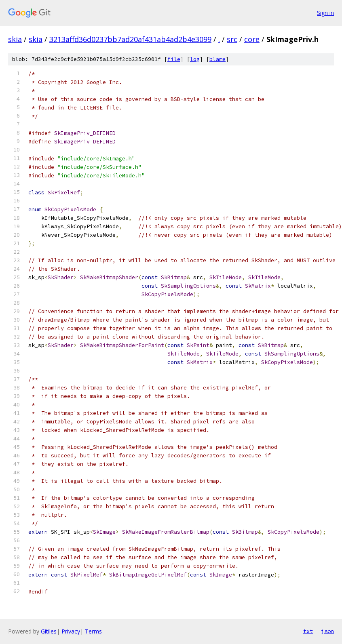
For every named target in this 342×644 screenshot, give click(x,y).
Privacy (71, 631)
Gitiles (49, 631)
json (327, 631)
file (174, 59)
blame (217, 59)
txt (308, 631)
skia (15, 39)
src (232, 39)
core (252, 39)
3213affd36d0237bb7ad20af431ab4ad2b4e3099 (130, 39)
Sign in (325, 13)
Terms (93, 631)
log (195, 59)
